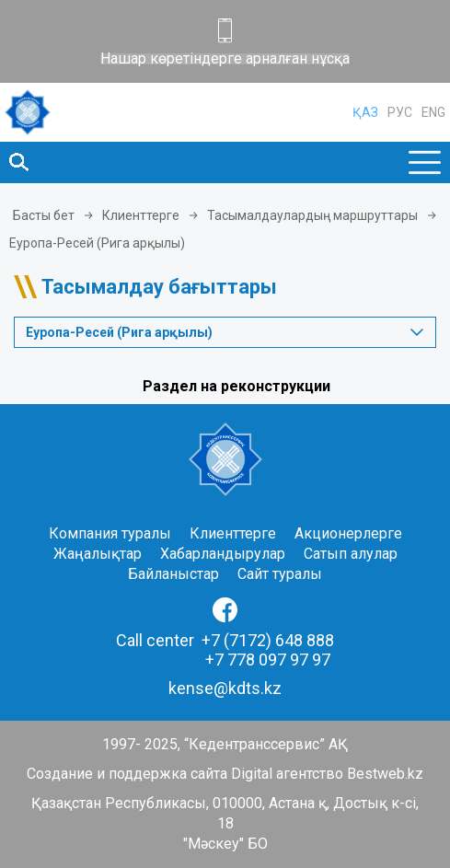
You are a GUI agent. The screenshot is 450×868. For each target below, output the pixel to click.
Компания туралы (110, 533)
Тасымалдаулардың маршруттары (312, 215)
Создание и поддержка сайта (127, 774)
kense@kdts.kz (225, 688)
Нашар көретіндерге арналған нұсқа (225, 59)
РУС (400, 112)
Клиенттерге (141, 215)
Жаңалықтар (98, 554)
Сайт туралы (280, 574)
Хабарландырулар (223, 554)
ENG (433, 112)
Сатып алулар (351, 554)
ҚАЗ (365, 112)
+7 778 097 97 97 (268, 660)
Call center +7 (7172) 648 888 (225, 640)
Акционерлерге (348, 533)
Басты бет (44, 215)
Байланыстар (173, 574)
